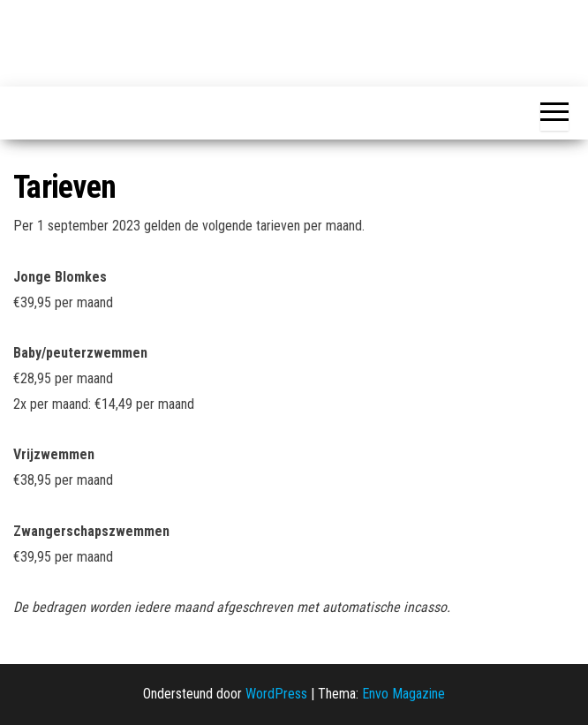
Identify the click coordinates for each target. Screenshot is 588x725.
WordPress (276, 694)
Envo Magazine (403, 694)
